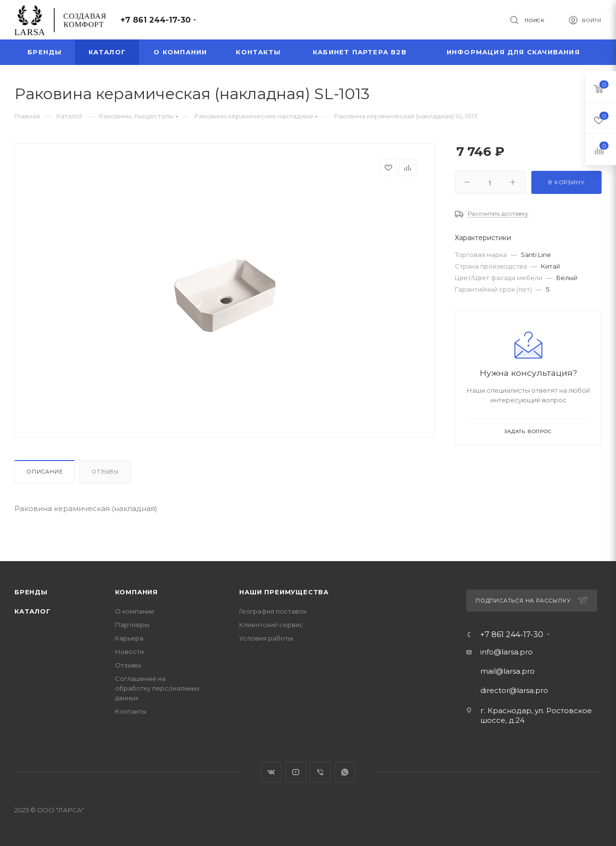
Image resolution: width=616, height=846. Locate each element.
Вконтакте (271, 772)
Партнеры (132, 625)
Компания (136, 592)
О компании (135, 611)
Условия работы (266, 638)
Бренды (31, 592)
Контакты (131, 711)
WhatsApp (345, 772)
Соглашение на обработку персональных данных (157, 688)
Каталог (32, 611)
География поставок (273, 611)
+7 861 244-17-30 (155, 20)
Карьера (129, 638)
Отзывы (105, 472)
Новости (129, 652)
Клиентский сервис (271, 625)
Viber (320, 772)
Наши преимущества (284, 592)
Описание (45, 472)
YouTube (296, 772)
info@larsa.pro (507, 652)
